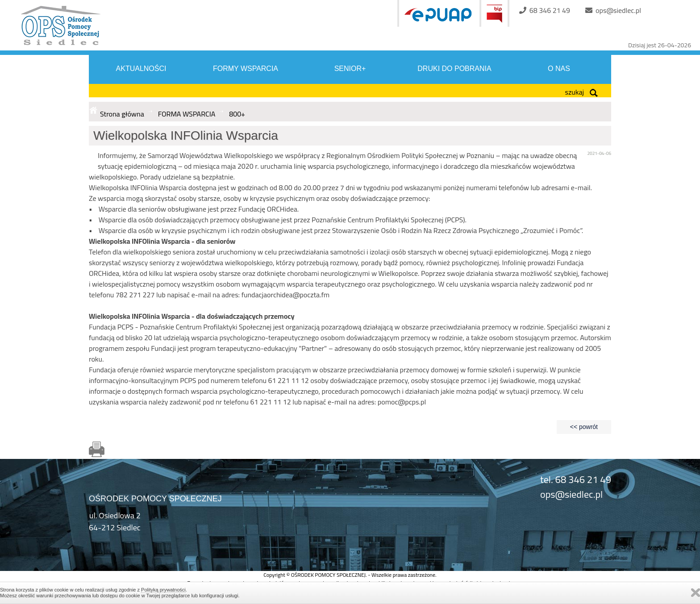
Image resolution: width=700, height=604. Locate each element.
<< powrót (584, 427)
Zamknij (696, 593)
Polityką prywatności (163, 590)
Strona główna (122, 114)
